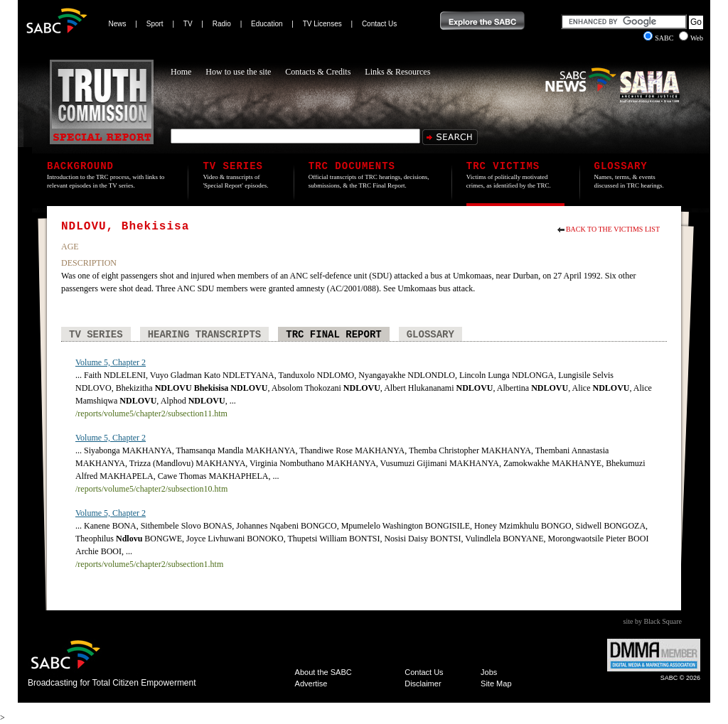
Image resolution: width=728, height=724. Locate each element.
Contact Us (379, 24)
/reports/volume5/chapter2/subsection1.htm (149, 564)
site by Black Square (653, 621)
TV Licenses (322, 24)
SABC (659, 38)
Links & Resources (397, 72)
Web (691, 38)
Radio (222, 24)
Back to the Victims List (613, 229)
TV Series (96, 335)
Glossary (430, 335)
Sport (155, 24)
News (118, 24)
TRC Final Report (333, 335)
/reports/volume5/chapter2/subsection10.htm (151, 489)
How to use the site (238, 72)
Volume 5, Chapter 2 (111, 362)
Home (181, 72)
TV (188, 24)
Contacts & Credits (318, 72)
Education (267, 24)
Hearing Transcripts (205, 335)
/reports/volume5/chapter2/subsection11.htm (151, 414)
